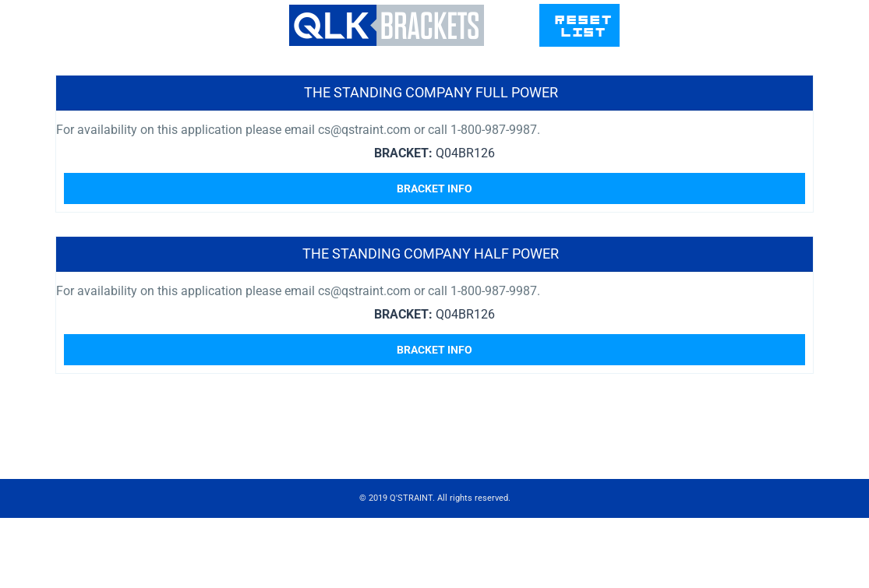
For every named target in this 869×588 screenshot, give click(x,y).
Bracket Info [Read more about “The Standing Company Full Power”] (435, 188)
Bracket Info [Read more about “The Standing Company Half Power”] (435, 350)
